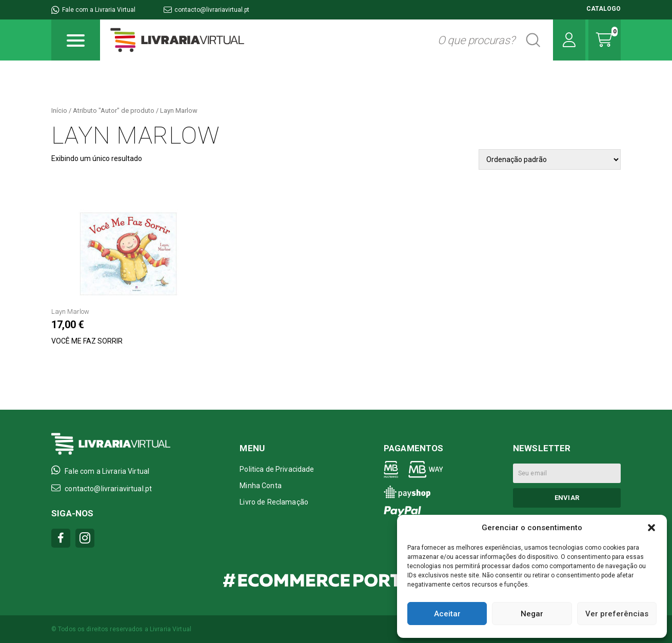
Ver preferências (617, 614)
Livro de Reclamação (274, 502)
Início (59, 110)
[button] (651, 528)
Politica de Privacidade (277, 469)
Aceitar (447, 614)
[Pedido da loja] (550, 159)
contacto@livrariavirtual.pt (206, 10)
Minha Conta (261, 486)
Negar (532, 614)
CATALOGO (604, 9)
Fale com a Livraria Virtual (93, 10)
